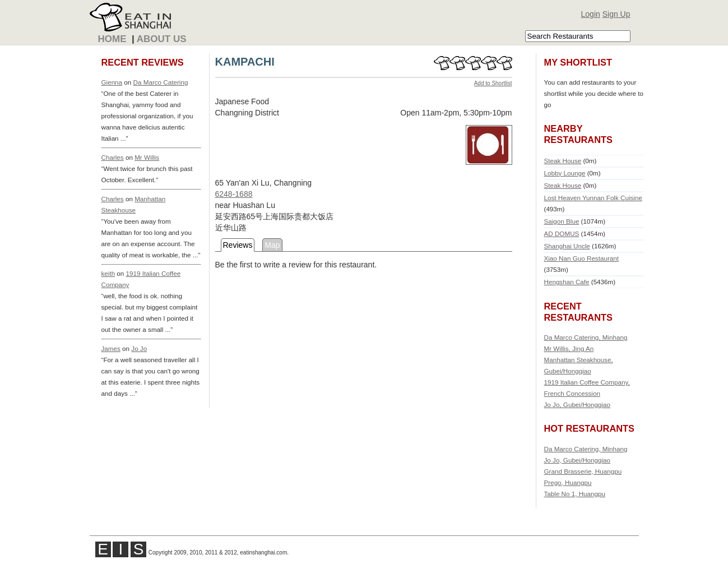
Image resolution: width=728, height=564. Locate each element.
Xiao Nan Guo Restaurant (581, 258)
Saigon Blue (562, 221)
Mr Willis (147, 157)
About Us (162, 39)
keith (108, 273)
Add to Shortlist (493, 83)
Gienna (112, 82)
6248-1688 (234, 194)
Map (272, 245)
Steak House (563, 161)
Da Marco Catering (161, 82)
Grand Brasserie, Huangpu (583, 471)
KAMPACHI (245, 62)
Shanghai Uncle (567, 246)
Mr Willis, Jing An (569, 348)
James (111, 348)
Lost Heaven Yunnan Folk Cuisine (593, 198)
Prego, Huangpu (568, 482)
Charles (113, 157)
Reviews (238, 245)
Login (591, 14)
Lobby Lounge (565, 173)
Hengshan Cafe (567, 282)
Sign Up (616, 14)
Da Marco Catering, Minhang (586, 337)
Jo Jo (139, 348)
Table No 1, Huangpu (575, 494)
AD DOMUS (562, 234)
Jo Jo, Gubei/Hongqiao (578, 404)
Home (112, 39)
